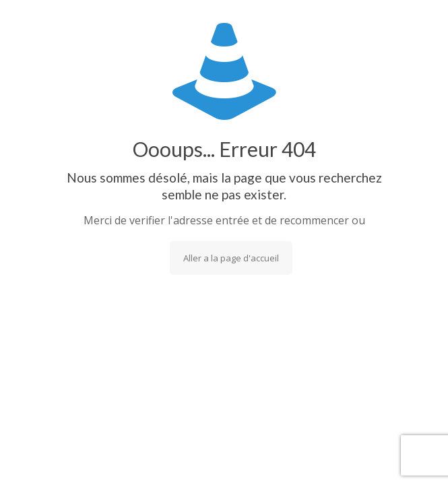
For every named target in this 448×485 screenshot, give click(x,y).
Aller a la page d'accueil (231, 258)
